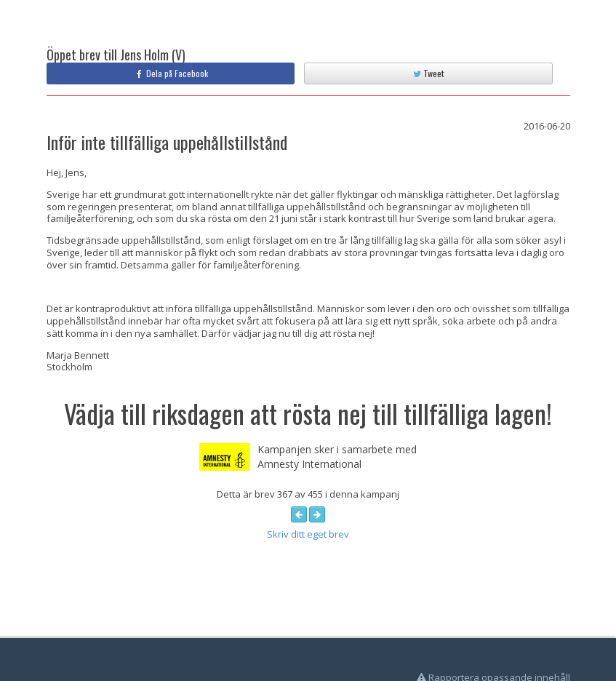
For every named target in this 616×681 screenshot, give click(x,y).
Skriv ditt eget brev (308, 534)
